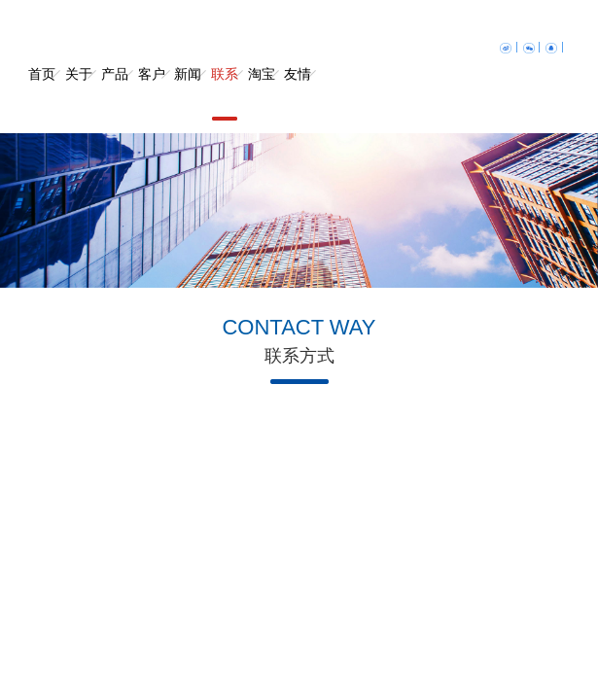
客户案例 (152, 94)
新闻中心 (188, 94)
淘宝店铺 (262, 94)
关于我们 (79, 94)
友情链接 (298, 94)
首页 (42, 74)
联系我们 (225, 94)
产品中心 (115, 94)
